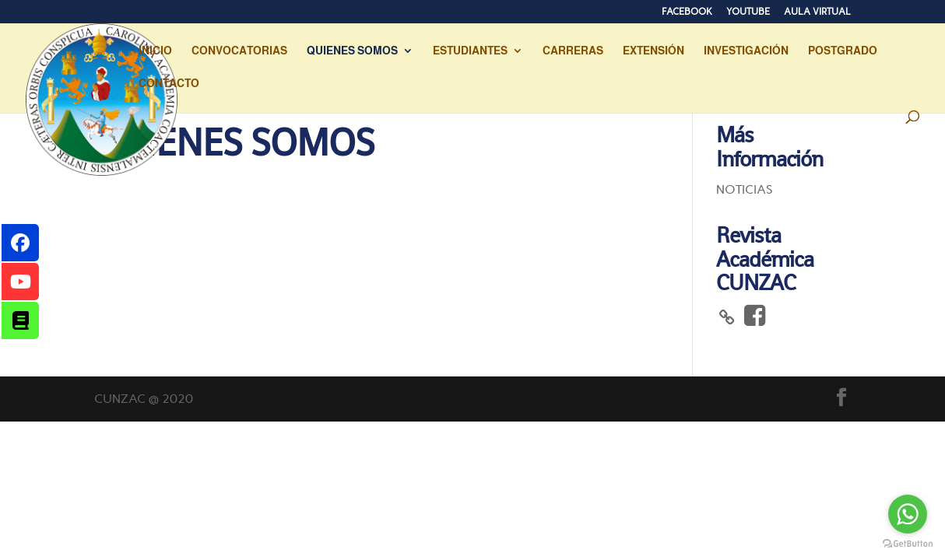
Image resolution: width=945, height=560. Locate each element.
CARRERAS (573, 51)
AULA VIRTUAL (817, 12)
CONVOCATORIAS (239, 51)
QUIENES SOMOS (352, 51)
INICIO (155, 51)
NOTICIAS (745, 189)
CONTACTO (169, 84)
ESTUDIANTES (470, 51)
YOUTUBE (748, 12)
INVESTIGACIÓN (746, 51)
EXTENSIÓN (653, 51)
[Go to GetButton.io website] (908, 544)
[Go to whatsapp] (908, 514)
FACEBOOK (687, 12)
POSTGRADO (843, 51)
